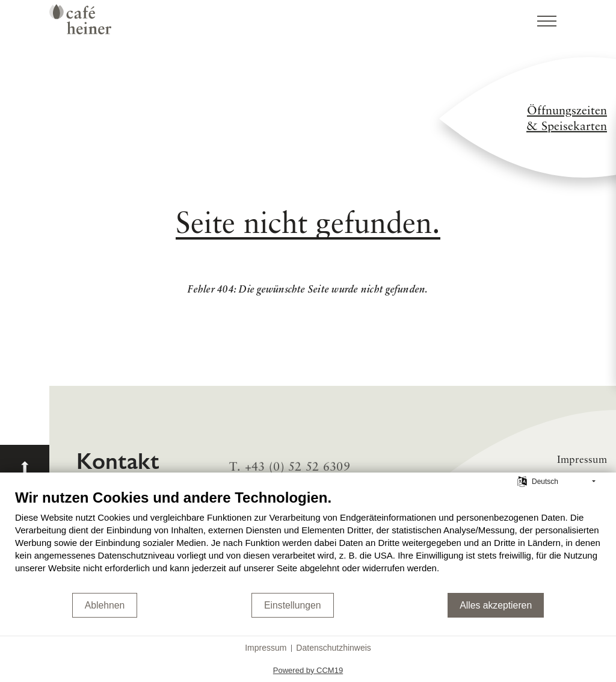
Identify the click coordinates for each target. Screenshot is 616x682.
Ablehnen (105, 605)
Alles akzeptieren (496, 605)
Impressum (266, 648)
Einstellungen (293, 605)
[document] (308, 540)
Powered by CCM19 (308, 670)
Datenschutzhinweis (334, 648)
